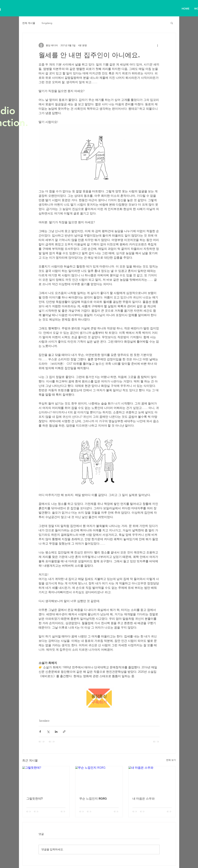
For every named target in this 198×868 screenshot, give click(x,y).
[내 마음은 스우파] (152, 779)
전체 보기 (171, 760)
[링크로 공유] (64, 732)
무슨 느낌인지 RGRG (93, 799)
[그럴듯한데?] (46, 779)
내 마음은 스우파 (144, 799)
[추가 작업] (158, 45)
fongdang (47, 23)
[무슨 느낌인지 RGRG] (99, 779)
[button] (172, 23)
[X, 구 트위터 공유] (48, 732)
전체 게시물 (29, 23)
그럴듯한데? (34, 799)
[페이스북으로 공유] (40, 732)
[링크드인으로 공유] (56, 732)
